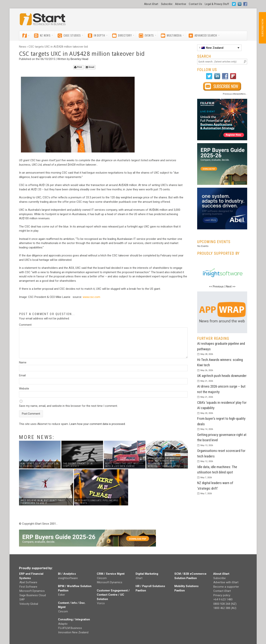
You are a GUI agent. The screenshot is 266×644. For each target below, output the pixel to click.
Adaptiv (63, 624)
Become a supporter (226, 587)
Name (23, 362)
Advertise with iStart (226, 582)
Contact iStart (222, 591)
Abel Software (28, 582)
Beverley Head (79, 59)
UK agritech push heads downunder (222, 376)
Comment (25, 325)
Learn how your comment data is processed (97, 424)
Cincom (63, 611)
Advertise (181, 4)
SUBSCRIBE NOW (262, 28)
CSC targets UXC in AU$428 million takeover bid (58, 47)
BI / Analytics (67, 574)
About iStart (151, 4)
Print (78, 67)
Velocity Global (29, 604)
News (23, 47)
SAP (22, 599)
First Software (28, 587)
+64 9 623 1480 (223, 599)
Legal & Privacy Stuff (217, 4)
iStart (139, 578)
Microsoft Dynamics (32, 591)
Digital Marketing (147, 574)
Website (24, 389)
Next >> (231, 286)
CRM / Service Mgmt (111, 574)
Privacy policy (222, 595)
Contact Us (195, 4)
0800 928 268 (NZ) (225, 604)
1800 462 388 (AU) (225, 608)
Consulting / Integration (74, 619)
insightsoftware (68, 578)
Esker (62, 595)
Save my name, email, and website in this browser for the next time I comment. (68, 406)
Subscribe (167, 4)
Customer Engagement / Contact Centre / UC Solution (113, 595)
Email (90, 67)
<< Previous (216, 286)
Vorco (101, 603)
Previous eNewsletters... (235, 94)
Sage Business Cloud (33, 595)
